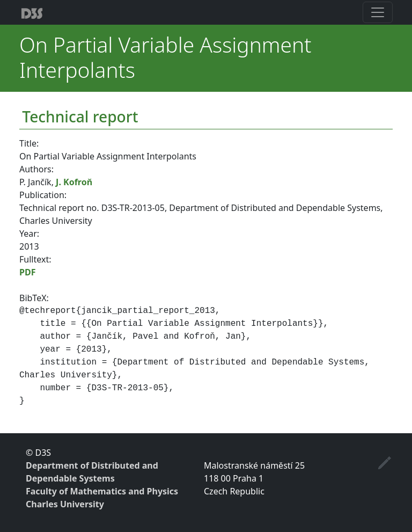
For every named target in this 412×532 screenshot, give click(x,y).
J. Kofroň (74, 182)
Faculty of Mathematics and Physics (102, 491)
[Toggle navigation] (378, 12)
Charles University (65, 504)
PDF (27, 272)
